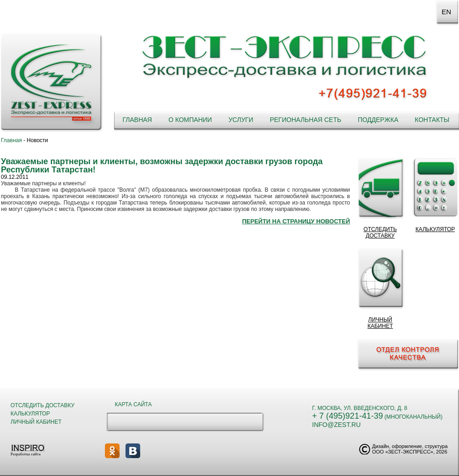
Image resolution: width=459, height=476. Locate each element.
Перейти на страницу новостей (296, 221)
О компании (190, 120)
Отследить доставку (43, 405)
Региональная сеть (306, 120)
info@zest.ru (336, 425)
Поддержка (378, 120)
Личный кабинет (36, 422)
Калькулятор (30, 414)
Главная (137, 120)
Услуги (241, 120)
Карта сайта (134, 404)
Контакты (432, 120)
